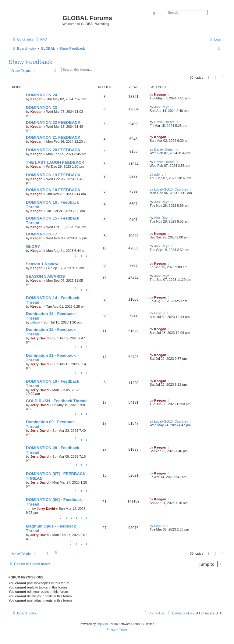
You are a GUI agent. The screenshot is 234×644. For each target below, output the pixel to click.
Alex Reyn (162, 107)
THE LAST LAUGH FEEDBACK (55, 162)
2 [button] (216, 78)
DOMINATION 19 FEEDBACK (53, 175)
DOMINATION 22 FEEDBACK (53, 122)
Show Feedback (30, 62)
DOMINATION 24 (41, 95)
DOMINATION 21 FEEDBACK (53, 137)
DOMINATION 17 (41, 234)
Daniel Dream (164, 122)
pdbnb (159, 174)
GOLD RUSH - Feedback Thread (56, 401)
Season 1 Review (42, 264)
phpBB (101, 624)
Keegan (37, 99)
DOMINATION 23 (41, 107)
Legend (160, 313)
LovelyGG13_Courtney (171, 189)
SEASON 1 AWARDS (45, 276)
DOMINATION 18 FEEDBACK (53, 190)
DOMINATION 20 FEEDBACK (53, 150)
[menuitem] (41, 39)
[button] (222, 78)
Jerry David (40, 338)
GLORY (33, 247)
